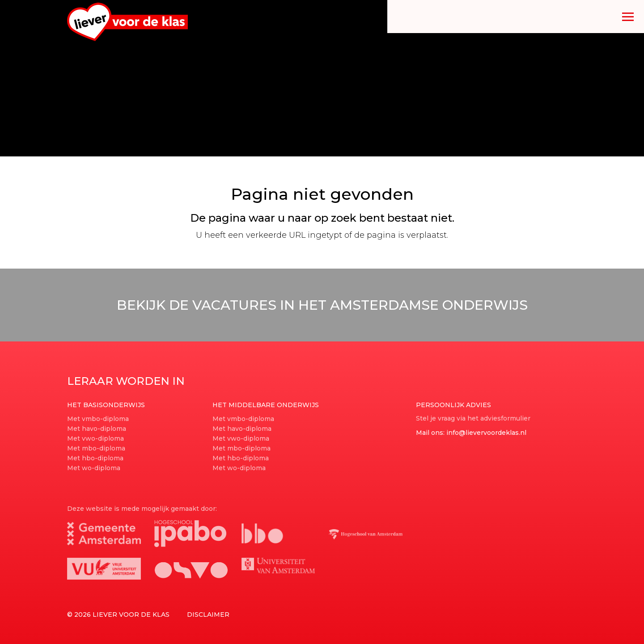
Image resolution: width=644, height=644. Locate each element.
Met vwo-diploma (95, 438)
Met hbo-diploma (95, 458)
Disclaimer (208, 615)
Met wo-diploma (94, 468)
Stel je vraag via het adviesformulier (473, 418)
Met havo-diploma (97, 429)
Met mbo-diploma (96, 448)
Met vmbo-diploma (98, 419)
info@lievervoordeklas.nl (486, 433)
